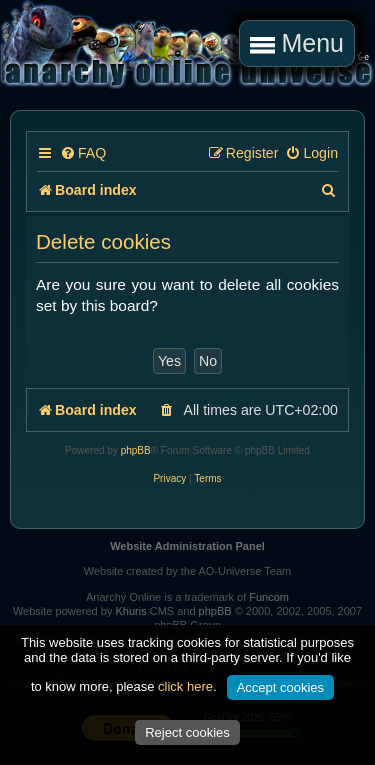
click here (185, 686)
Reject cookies (187, 732)
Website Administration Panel (187, 546)
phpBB (136, 450)
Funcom (269, 597)
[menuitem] (83, 153)
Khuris (130, 611)
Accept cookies (280, 687)
